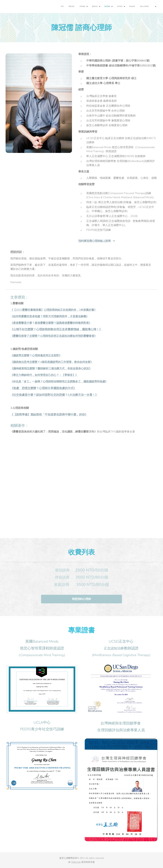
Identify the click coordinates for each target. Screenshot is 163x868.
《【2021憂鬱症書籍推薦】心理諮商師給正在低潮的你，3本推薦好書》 (54, 310)
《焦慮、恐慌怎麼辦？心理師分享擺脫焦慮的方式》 (43, 388)
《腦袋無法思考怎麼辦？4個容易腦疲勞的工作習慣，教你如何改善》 (52, 362)
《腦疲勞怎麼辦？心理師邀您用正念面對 (35, 355)
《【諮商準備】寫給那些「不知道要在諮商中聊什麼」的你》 (49, 414)
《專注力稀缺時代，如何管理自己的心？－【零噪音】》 (44, 375)
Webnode (76, 862)
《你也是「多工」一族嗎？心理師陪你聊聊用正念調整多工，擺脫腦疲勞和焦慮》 (59, 382)
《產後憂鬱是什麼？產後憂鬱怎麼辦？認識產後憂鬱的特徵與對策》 (51, 323)
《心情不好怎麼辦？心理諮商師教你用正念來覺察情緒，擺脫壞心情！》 (57, 329)
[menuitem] (96, 7)
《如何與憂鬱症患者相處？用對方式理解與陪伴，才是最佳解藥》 (50, 316)
